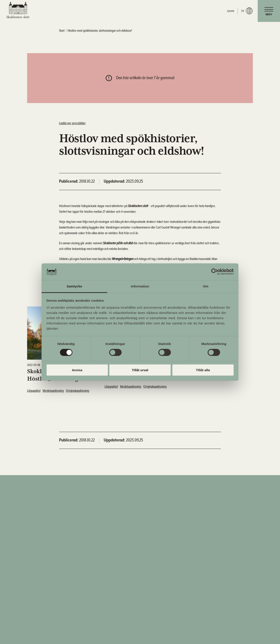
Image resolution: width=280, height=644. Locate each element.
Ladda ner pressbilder (72, 123)
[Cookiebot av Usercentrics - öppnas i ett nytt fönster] (214, 272)
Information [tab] (140, 286)
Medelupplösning (53, 391)
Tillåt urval (140, 370)
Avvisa (77, 370)
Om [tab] (206, 286)
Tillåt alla (203, 370)
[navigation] (269, 11)
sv (247, 11)
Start (62, 31)
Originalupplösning (77, 391)
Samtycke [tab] (74, 286)
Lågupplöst (34, 391)
